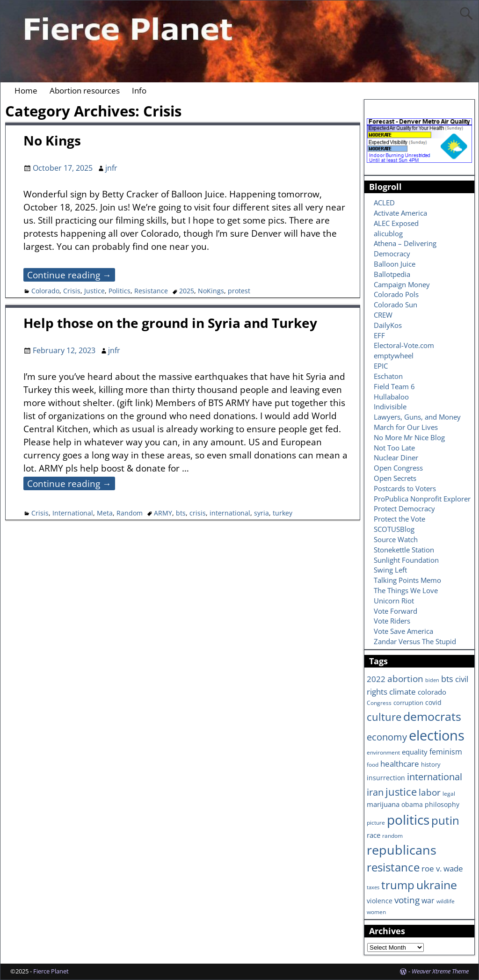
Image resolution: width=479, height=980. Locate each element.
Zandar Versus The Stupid (415, 641)
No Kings (52, 140)
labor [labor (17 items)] (430, 792)
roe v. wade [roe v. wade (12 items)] (442, 868)
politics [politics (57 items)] (408, 820)
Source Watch (396, 539)
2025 (187, 291)
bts (181, 513)
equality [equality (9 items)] (415, 752)
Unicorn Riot (394, 601)
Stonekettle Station (404, 550)
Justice (94, 291)
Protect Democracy (404, 508)
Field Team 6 (394, 386)
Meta (105, 513)
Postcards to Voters (405, 488)
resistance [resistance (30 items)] (393, 867)
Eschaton (388, 376)
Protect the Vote (399, 519)
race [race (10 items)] (374, 835)
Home (26, 91)
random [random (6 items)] (392, 835)
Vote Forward (396, 611)
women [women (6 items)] (376, 912)
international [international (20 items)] (435, 777)
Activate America (400, 213)
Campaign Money (402, 284)
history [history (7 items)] (431, 764)
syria (261, 513)
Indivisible (390, 407)
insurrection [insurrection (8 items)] (386, 778)
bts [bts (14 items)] (447, 679)
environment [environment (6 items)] (383, 752)
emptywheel (394, 356)
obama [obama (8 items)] (412, 804)
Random (130, 513)
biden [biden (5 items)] (432, 680)
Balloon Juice (395, 264)
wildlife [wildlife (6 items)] (446, 901)
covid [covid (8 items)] (433, 702)
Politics (120, 291)
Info (139, 91)
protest (239, 291)
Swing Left (390, 570)
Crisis (72, 291)
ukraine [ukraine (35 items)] (437, 885)
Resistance (151, 291)
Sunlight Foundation (406, 560)
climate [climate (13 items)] (403, 691)
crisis (198, 513)
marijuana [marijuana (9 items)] (383, 804)
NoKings (211, 291)
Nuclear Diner (396, 457)
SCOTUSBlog (394, 529)
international (230, 513)
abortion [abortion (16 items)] (405, 679)
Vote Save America (403, 631)
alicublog (388, 233)
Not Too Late (394, 448)
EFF (379, 335)
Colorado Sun (396, 305)
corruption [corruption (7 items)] (408, 703)
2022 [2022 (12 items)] (376, 679)
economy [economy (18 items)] (387, 737)
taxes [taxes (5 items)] (373, 887)
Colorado (45, 291)
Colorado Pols (396, 294)
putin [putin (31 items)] (445, 820)
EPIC (381, 366)
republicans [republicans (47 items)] (402, 850)
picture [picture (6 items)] (376, 822)
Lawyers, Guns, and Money (417, 417)
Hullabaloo (391, 397)
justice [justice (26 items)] (401, 792)
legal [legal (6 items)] (449, 793)
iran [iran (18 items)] (375, 792)
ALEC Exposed (396, 223)
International (73, 513)
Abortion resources (85, 91)
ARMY (163, 513)
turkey (283, 513)
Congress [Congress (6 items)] (379, 703)
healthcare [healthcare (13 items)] (400, 763)
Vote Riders (392, 621)
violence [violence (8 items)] (380, 901)
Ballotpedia (392, 274)
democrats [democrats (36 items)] (432, 716)
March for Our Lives (406, 427)
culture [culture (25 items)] (384, 717)
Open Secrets (395, 478)
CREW (383, 315)
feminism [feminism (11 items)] (446, 752)
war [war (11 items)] (428, 900)
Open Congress (398, 468)
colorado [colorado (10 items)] (432, 692)
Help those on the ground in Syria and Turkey (170, 323)
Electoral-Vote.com (404, 345)
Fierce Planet (51, 971)
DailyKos (388, 325)
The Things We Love (406, 590)
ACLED (384, 203)
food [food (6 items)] (373, 764)
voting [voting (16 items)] (407, 900)
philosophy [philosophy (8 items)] (442, 804)
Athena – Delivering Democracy (405, 248)
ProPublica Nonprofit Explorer (422, 499)
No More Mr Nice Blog (409, 437)
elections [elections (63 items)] (437, 735)
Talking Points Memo (407, 580)
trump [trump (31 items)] (398, 885)
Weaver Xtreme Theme (440, 971)
